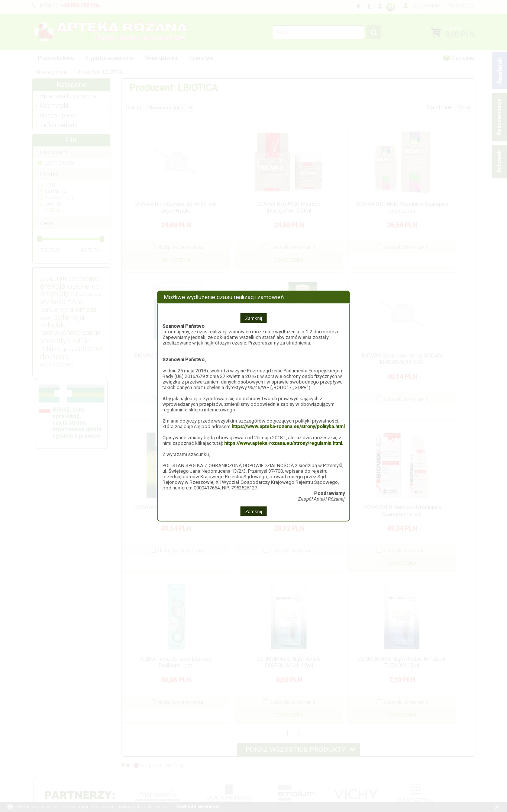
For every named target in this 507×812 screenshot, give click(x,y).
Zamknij (253, 318)
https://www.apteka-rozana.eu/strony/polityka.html (288, 426)
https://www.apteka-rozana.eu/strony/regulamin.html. (284, 443)
